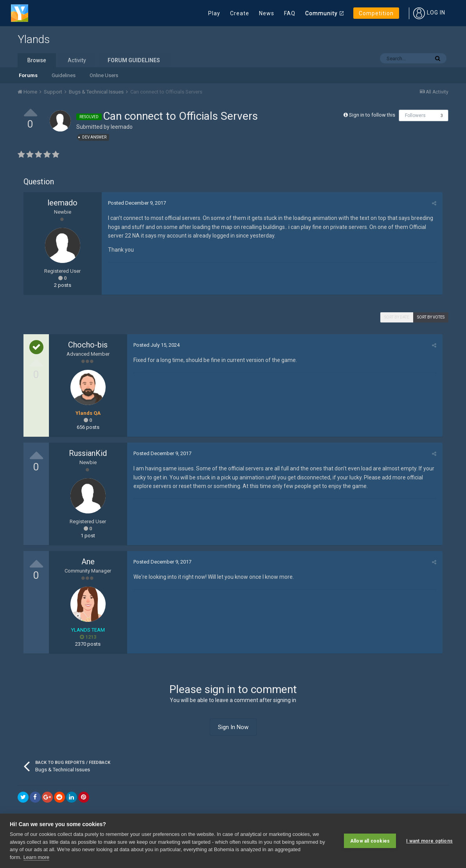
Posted (137, 203)
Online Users (104, 75)
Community (321, 13)
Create (240, 13)
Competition (376, 13)
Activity (77, 60)
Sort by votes (431, 317)
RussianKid (88, 453)
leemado (122, 127)
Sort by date (397, 317)
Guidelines (64, 75)
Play (214, 13)
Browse (37, 60)
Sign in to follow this (372, 115)
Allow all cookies (370, 841)
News (267, 13)
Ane (88, 562)
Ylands (34, 39)
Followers (415, 115)
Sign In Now (233, 727)
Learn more (36, 857)
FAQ (290, 13)
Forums (28, 75)
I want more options (429, 841)
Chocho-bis (88, 345)
